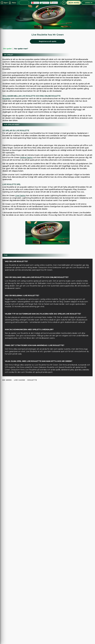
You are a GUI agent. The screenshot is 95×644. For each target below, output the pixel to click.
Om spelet (7, 49)
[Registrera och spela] (48, 41)
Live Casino (20, 196)
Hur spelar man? (21, 49)
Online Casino (26, 157)
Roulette (6, 99)
